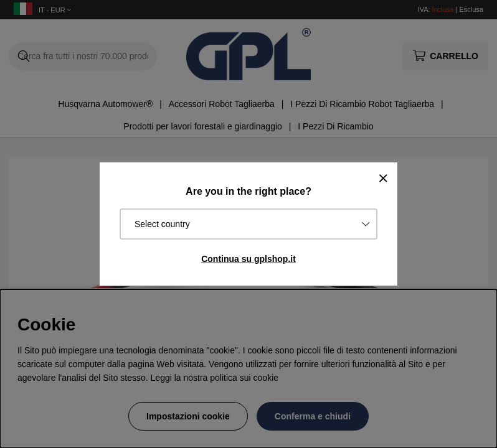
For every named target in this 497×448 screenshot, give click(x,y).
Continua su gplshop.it (249, 259)
